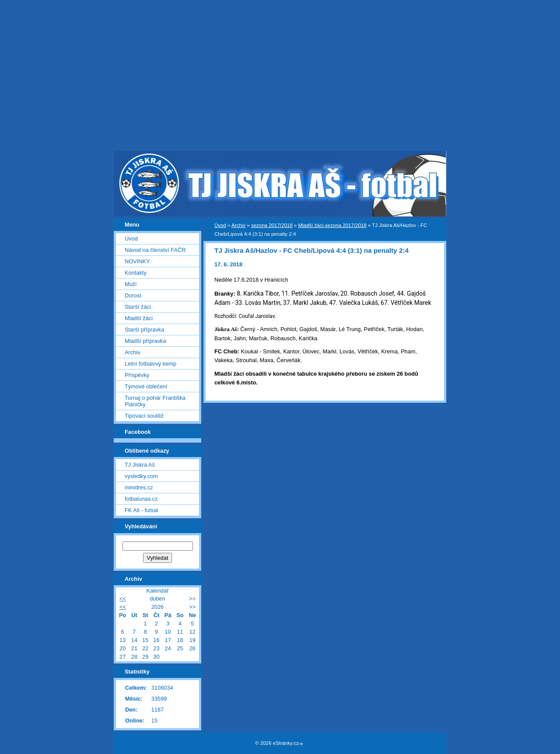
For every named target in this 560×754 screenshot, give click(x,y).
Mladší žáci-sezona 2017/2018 (332, 225)
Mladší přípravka (145, 341)
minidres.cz (139, 487)
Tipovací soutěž (144, 416)
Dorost (133, 295)
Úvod (220, 225)
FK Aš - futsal (141, 510)
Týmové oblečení (146, 386)
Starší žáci (138, 307)
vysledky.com (141, 476)
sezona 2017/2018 (272, 225)
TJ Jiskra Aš (140, 465)
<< (123, 599)
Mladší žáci (139, 318)
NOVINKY (137, 261)
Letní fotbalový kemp (150, 364)
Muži (131, 284)
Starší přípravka (144, 330)
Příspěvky (137, 375)
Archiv (238, 225)
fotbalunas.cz (141, 499)
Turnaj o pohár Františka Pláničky (155, 401)
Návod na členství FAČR (155, 250)
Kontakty (136, 273)
